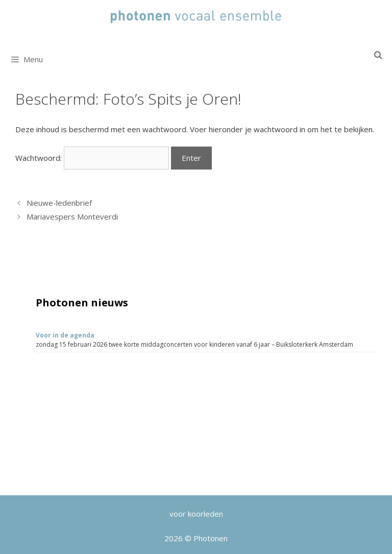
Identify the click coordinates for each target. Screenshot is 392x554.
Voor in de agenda (65, 335)
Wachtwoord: (92, 158)
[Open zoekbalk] (378, 55)
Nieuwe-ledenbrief (59, 203)
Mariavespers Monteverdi (72, 216)
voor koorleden (196, 514)
